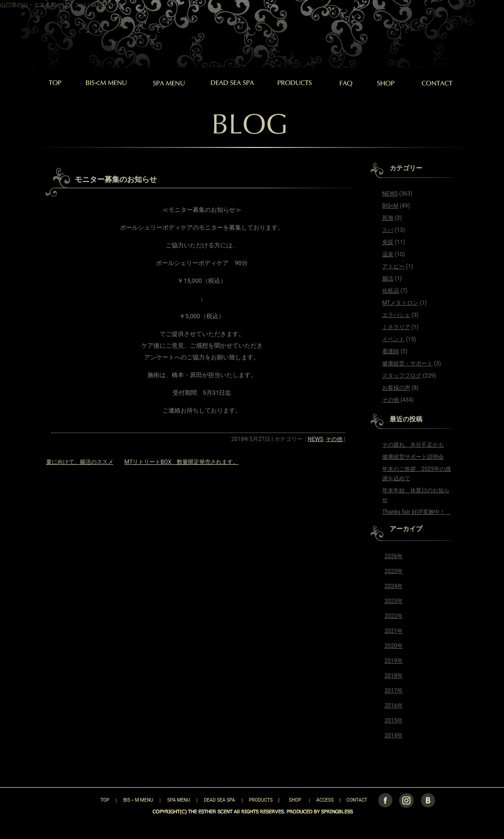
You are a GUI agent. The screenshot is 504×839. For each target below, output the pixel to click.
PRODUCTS (261, 800)
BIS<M (390, 206)
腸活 (388, 279)
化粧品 (391, 291)
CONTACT (357, 800)
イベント (393, 339)
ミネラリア (396, 327)
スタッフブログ (402, 376)
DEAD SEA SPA (220, 800)
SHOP (295, 800)
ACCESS (325, 800)
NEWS (316, 439)
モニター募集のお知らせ (116, 179)
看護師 (391, 351)
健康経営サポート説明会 (413, 457)
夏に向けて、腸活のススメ (80, 462)
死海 (388, 218)
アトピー (393, 266)
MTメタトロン (400, 303)
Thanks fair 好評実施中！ (416, 512)
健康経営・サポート (407, 364)
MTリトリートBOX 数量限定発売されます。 (182, 462)
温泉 (388, 254)
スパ (388, 230)
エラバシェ (396, 315)
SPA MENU (178, 800)
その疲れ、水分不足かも (413, 445)
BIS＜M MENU (138, 800)
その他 (334, 439)
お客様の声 (396, 388)
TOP (88, 800)
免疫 (388, 242)
